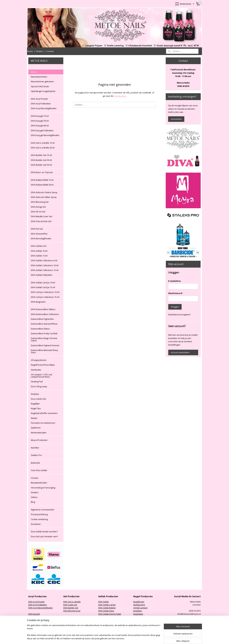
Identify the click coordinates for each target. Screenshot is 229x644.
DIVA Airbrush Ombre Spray (44, 192)
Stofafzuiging (139, 605)
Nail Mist (35, 448)
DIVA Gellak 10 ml (39, 251)
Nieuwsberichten (39, 77)
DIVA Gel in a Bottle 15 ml (43, 143)
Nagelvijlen (138, 614)
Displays (35, 394)
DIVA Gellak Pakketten (42, 275)
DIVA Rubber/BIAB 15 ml (42, 180)
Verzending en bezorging (43, 488)
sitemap (125, 638)
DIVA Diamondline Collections (45, 314)
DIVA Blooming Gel (40, 202)
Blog (33, 502)
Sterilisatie (36, 370)
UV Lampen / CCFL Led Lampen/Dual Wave (41, 376)
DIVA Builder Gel (71, 608)
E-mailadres (174, 281)
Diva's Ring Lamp (39, 386)
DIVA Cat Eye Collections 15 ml (45, 297)
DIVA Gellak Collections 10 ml (45, 265)
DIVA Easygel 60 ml (40, 126)
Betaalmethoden (39, 483)
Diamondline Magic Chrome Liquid (44, 339)
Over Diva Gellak (39, 470)
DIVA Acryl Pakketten (41, 104)
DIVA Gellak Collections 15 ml (45, 270)
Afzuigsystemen (39, 360)
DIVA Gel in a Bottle (72, 602)
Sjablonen (36, 428)
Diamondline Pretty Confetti (44, 333)
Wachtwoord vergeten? (179, 315)
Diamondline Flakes (40, 329)
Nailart (34, 418)
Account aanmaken (180, 352)
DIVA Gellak (103, 602)
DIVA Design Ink (38, 207)
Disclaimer (36, 524)
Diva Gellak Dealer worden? (44, 532)
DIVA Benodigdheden (41, 238)
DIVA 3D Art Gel (38, 212)
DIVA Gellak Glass (106, 611)
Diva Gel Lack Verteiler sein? (44, 536)
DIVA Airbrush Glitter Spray (44, 197)
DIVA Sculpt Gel (70, 605)
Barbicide (35, 463)
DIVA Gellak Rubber (107, 608)
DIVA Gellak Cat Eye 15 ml (43, 287)
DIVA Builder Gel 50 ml (41, 165)
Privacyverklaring (39, 514)
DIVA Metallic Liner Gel (42, 216)
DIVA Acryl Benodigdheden (44, 108)
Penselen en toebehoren (43, 423)
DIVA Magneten (38, 302)
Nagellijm (35, 404)
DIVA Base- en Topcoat (42, 172)
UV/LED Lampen (140, 608)
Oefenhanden (139, 617)
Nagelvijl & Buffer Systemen (44, 413)
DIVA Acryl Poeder (39, 99)
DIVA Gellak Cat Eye (107, 605)
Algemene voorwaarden (43, 510)
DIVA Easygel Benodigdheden (45, 135)
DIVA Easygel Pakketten (42, 130)
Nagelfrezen (139, 602)
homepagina (120, 96)
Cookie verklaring (39, 519)
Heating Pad (37, 381)
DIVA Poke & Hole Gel (41, 221)
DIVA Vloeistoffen (39, 234)
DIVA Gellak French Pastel (110, 614)
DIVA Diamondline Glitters (43, 309)
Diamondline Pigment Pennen (45, 345)
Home (30, 51)
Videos (34, 497)
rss (131, 638)
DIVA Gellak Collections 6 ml (44, 260)
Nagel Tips (36, 408)
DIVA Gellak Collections (109, 623)
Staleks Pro (36, 455)
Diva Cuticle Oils (38, 399)
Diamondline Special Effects (44, 324)
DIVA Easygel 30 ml (40, 121)
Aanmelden (176, 119)
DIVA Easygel (34, 614)
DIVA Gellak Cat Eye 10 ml (43, 283)
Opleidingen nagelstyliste (43, 91)
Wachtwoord (175, 293)
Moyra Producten (39, 440)
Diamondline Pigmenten (42, 319)
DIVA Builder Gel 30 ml (41, 160)
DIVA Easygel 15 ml (40, 116)
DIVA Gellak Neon (106, 617)
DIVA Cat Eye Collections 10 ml (45, 292)
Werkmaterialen (39, 433)
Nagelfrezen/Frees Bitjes (43, 365)
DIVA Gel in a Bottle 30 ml (43, 148)
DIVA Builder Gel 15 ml (41, 155)
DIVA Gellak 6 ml (39, 246)
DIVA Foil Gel (37, 229)
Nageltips (138, 611)
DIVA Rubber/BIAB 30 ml (42, 185)
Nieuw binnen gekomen (42, 81)
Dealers (40, 51)
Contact (50, 51)
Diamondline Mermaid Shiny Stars (44, 351)
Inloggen (175, 307)
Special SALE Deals (40, 86)
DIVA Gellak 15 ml (39, 256)
